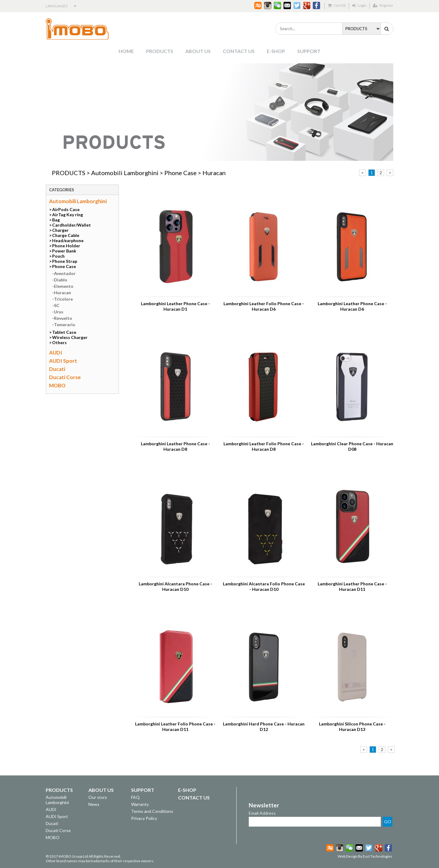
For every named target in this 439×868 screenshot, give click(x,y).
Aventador (65, 273)
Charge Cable (66, 235)
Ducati (57, 369)
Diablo (61, 280)
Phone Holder (66, 246)
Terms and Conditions (152, 811)
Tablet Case (64, 332)
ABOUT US (198, 51)
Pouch (58, 256)
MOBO (57, 385)
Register (383, 5)
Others (59, 342)
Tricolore (63, 299)
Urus (59, 312)
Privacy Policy (144, 818)
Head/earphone (68, 240)
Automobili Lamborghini (125, 173)
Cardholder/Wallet (71, 225)
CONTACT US (239, 51)
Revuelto (63, 318)
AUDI (56, 353)
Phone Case (180, 173)
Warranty (140, 804)
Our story (98, 797)
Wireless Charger (70, 337)
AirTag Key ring (68, 215)
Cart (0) (337, 5)
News (94, 804)
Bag (56, 220)
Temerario (65, 325)
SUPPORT (309, 51)
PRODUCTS (160, 51)
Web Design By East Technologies (365, 856)
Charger (60, 230)
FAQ (135, 797)
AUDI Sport (63, 361)
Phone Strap (65, 261)
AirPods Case (66, 209)
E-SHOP (276, 51)
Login (359, 5)
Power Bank (64, 251)
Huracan (214, 173)
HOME (126, 51)
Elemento (64, 286)
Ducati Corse (65, 377)
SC (57, 305)
